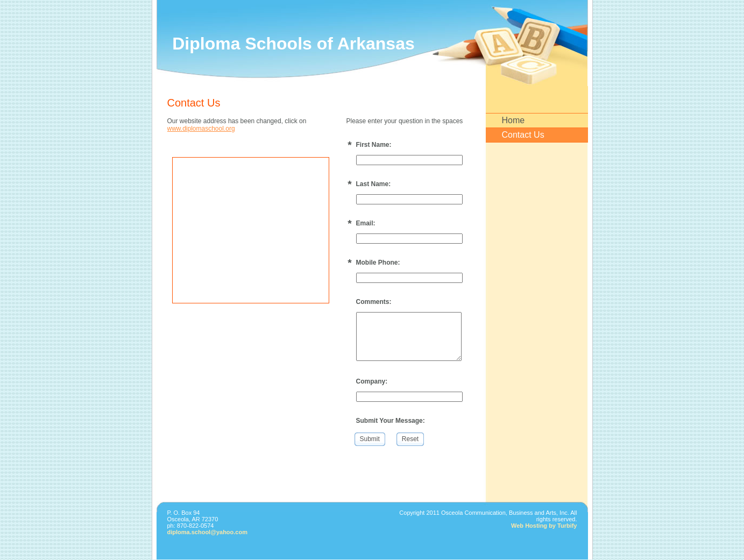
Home (513, 120)
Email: (366, 223)
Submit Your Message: (391, 421)
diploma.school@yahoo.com (208, 532)
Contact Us (523, 135)
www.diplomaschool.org (201, 129)
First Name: (374, 145)
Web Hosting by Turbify (544, 526)
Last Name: (374, 184)
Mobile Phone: (378, 263)
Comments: (374, 302)
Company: (372, 381)
